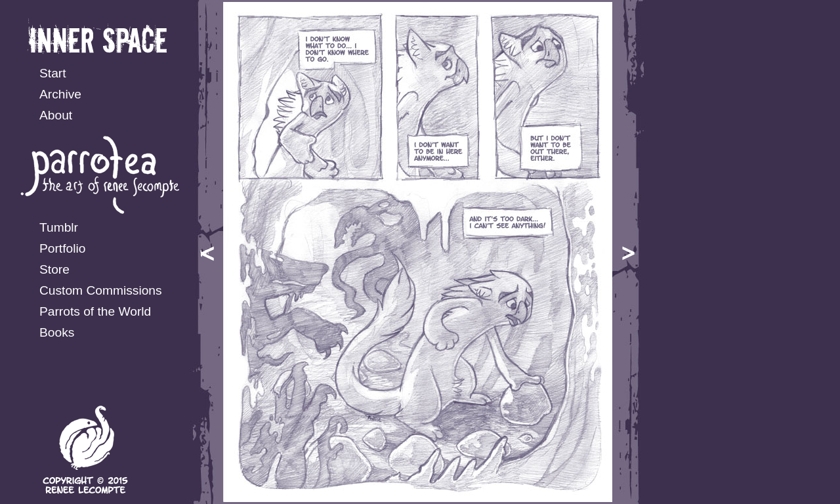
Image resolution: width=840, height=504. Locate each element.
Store (54, 269)
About (56, 115)
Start (53, 73)
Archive (60, 94)
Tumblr (59, 227)
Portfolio (62, 248)
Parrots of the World (95, 311)
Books (57, 332)
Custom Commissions (101, 290)
